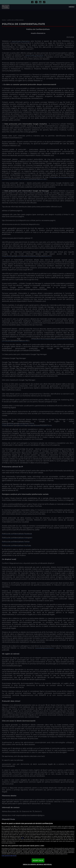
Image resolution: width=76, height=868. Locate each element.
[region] (38, 844)
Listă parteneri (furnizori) (9, 856)
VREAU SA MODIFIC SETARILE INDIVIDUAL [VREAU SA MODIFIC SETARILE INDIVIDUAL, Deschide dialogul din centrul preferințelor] (37, 864)
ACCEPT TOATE (38, 860)
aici (23, 838)
